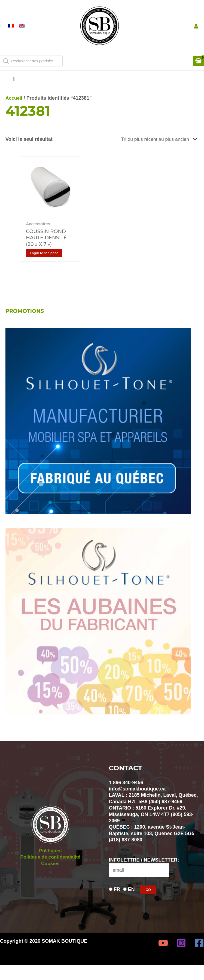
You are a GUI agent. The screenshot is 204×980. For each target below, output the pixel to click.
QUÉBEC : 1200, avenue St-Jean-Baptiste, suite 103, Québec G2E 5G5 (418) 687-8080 (152, 842)
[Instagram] (181, 952)
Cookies (50, 872)
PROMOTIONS (25, 319)
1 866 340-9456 (126, 791)
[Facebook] (199, 952)
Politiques (50, 859)
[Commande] (156, 152)
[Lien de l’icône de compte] (196, 32)
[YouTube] (163, 952)
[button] (14, 92)
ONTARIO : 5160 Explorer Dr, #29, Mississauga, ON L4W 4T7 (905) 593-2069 (151, 823)
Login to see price (46, 261)
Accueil (14, 111)
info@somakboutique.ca (137, 797)
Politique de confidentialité (50, 866)
